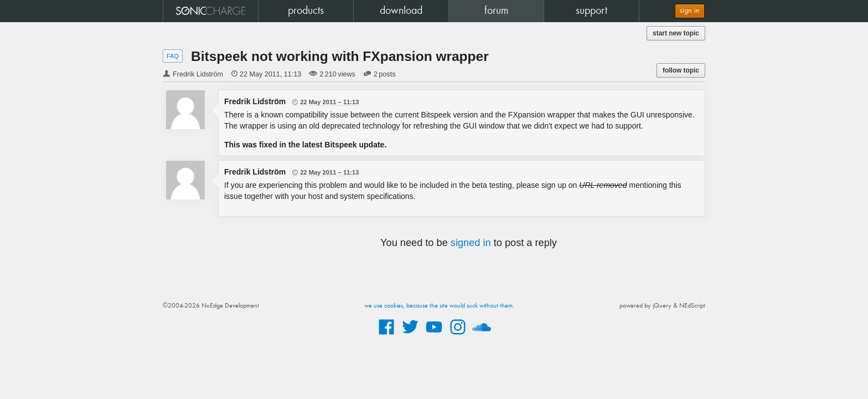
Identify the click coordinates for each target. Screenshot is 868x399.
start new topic (676, 33)
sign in (690, 11)
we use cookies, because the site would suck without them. (439, 306)
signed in (471, 243)
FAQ (173, 56)
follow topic (681, 70)
